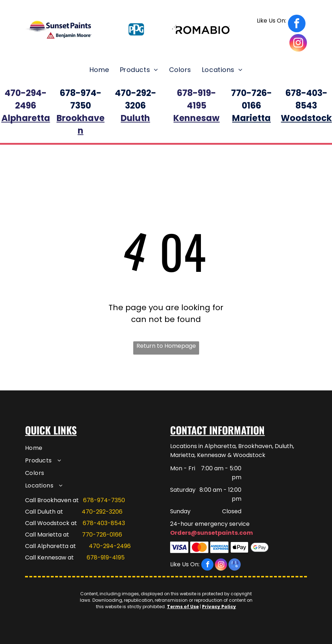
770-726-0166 (102, 535)
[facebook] (281, 24)
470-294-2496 (110, 546)
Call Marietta (43, 535)
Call (30, 546)
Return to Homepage (166, 346)
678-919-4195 (106, 558)
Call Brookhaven (48, 500)
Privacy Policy (219, 607)
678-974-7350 (104, 500)
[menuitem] (99, 70)
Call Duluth (40, 512)
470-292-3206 (102, 512)
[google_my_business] (235, 565)
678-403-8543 (104, 523)
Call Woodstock (47, 523)
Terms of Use (183, 607)
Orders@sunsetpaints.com (211, 533)
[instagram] (298, 44)
